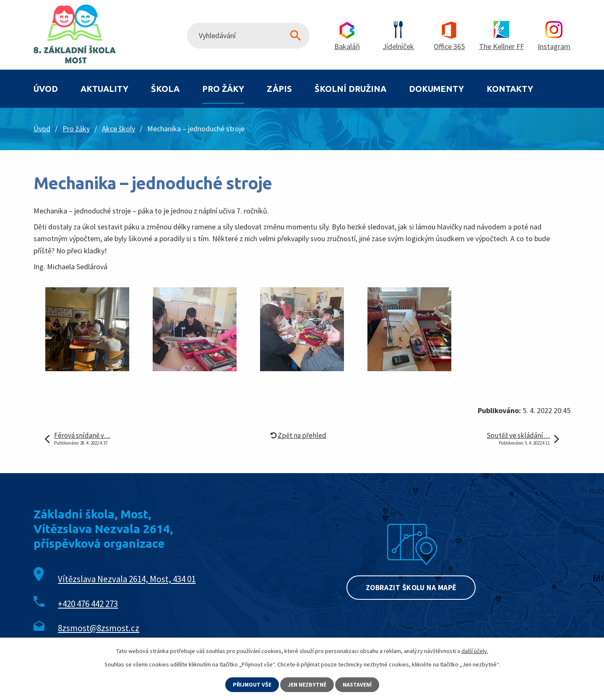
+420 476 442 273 (88, 604)
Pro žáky (223, 89)
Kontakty (510, 89)
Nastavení (358, 684)
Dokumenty (436, 89)
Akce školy (118, 129)
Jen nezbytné (307, 684)
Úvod (46, 89)
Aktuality (104, 89)
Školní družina (350, 89)
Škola (165, 89)
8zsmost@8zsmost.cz (99, 628)
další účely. (475, 651)
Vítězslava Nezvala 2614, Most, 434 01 (127, 579)
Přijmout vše (252, 684)
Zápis (279, 89)
